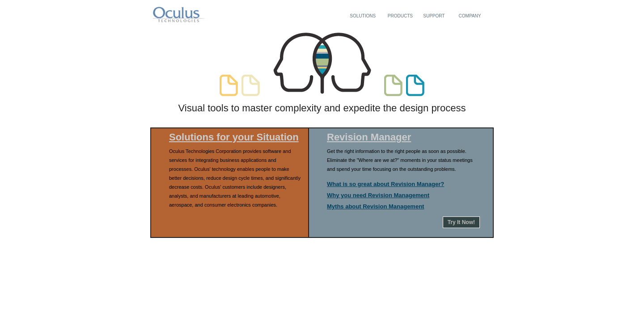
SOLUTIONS (363, 16)
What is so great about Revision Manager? (386, 184)
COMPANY (470, 16)
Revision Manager (369, 137)
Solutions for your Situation (234, 137)
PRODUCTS (400, 16)
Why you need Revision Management (378, 195)
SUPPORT (434, 16)
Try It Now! (461, 222)
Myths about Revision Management (375, 206)
